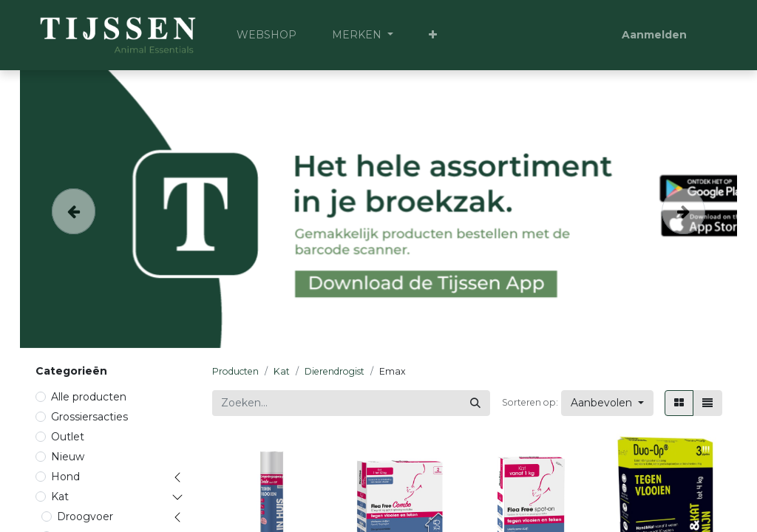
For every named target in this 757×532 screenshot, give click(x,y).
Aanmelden (654, 35)
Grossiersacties (89, 417)
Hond (65, 477)
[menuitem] (267, 35)
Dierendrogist (335, 371)
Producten (235, 371)
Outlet (68, 437)
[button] (433, 35)
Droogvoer (85, 516)
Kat (60, 497)
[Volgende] (684, 209)
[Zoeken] (475, 403)
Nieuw (68, 457)
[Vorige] (74, 209)
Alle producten (89, 397)
